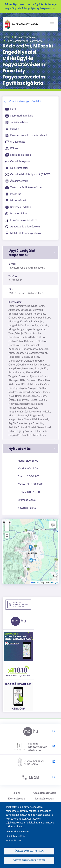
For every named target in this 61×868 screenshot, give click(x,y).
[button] (30, 253)
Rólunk (17, 793)
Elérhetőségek (17, 799)
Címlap (6, 37)
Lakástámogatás (44, 799)
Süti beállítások (13, 841)
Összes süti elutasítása (29, 851)
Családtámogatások (45, 793)
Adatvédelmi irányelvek (17, 832)
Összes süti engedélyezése (29, 860)
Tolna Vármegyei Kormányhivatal (25, 41)
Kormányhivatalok (21, 24)
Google (54, 582)
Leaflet (35, 582)
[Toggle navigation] (52, 24)
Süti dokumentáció (15, 836)
